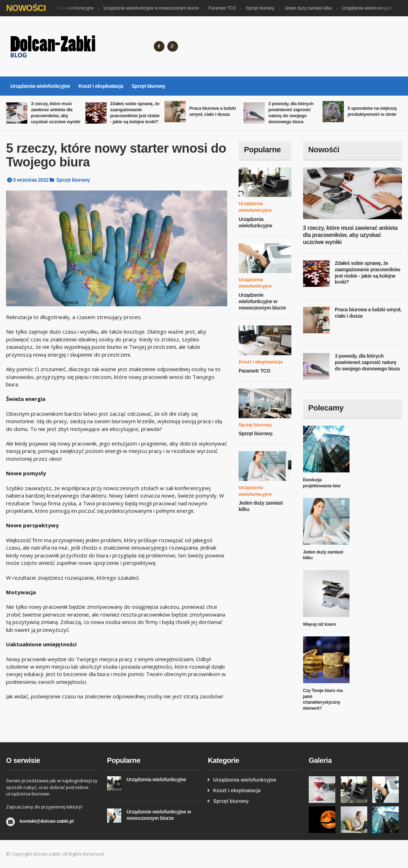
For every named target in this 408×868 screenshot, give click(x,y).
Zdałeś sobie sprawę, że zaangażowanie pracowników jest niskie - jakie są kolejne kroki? (135, 113)
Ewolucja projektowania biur (322, 483)
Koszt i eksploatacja (101, 86)
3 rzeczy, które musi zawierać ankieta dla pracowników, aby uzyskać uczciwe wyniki (55, 113)
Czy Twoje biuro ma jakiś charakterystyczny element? (323, 699)
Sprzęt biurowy (148, 86)
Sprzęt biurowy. (262, 8)
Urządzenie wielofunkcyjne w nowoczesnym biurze (153, 8)
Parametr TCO (224, 8)
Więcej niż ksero (320, 624)
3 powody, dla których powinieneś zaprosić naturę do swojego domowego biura (291, 113)
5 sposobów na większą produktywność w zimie (372, 111)
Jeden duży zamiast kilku (310, 8)
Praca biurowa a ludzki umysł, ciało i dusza (213, 111)
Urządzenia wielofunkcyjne (70, 8)
